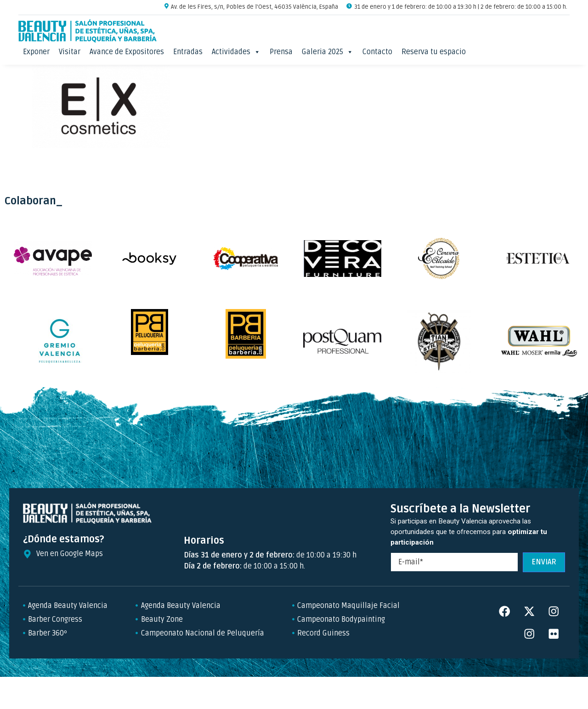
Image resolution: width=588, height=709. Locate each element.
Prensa (281, 52)
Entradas (188, 52)
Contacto (377, 52)
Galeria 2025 (328, 52)
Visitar (70, 52)
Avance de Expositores (127, 52)
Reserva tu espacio (434, 52)
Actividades (236, 52)
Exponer (36, 52)
